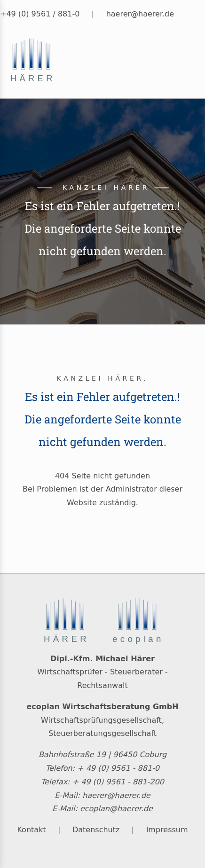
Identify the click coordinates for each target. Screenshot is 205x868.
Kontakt (31, 830)
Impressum (167, 830)
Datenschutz (96, 830)
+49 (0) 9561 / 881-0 (40, 14)
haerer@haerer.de (140, 14)
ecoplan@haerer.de (116, 809)
